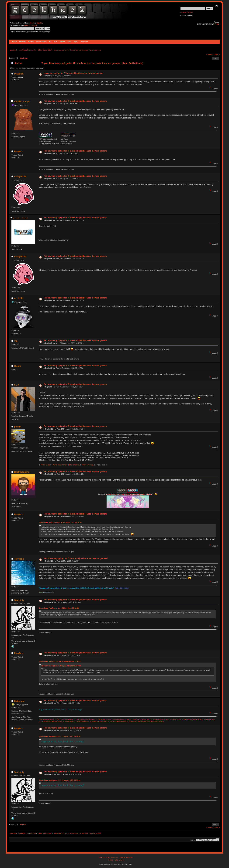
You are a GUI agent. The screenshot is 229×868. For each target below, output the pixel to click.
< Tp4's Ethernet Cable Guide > (192, 719)
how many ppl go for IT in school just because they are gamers (73, 73)
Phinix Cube (45, 465)
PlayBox (19, 74)
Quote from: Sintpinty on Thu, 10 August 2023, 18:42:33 (60, 661)
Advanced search (187, 12)
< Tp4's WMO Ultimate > (161, 719)
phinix (18, 427)
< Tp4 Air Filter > (69, 721)
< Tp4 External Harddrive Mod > (51, 721)
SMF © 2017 (115, 857)
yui (16, 341)
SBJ (16, 385)
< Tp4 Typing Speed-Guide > (65, 719)
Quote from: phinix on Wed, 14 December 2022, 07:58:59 (60, 522)
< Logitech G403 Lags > (156, 721)
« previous (210, 54)
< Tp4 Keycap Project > (46, 719)
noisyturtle (20, 176)
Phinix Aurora (74, 465)
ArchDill (19, 298)
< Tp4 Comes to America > (119, 721)
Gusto (18, 366)
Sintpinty (19, 600)
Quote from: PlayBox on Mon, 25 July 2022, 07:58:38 (59, 608)
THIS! (217, 24)
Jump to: (193, 840)
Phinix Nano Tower (59, 465)
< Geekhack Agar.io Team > (122, 719)
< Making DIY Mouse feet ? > (142, 719)
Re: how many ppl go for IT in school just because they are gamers (75, 101)
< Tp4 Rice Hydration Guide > (85, 719)
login (32, 23)
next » (217, 54)
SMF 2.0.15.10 (104, 857)
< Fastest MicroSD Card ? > (100, 721)
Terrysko (19, 559)
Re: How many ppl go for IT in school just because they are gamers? (76, 558)
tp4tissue (19, 701)
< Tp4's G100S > (176, 719)
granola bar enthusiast (20, 218)
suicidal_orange (22, 101)
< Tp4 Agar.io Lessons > (105, 719)
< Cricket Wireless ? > (82, 721)
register (39, 23)
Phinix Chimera (88, 465)
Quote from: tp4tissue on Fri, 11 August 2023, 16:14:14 (60, 736)
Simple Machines (126, 857)
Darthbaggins (22, 472)
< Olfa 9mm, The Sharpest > (138, 721)
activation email (30, 25)
